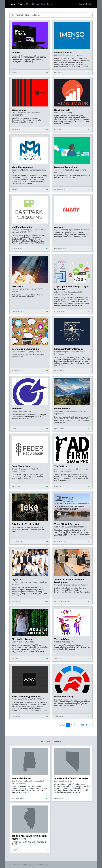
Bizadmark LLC (62, 110)
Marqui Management (22, 167)
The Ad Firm (60, 466)
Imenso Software (63, 53)
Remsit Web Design (64, 696)
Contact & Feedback (40, 865)
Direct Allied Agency (22, 639)
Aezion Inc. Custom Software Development (69, 581)
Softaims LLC (18, 409)
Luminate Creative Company (69, 349)
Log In (82, 4)
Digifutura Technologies (66, 167)
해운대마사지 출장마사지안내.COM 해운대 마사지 (29, 837)
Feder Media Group (21, 466)
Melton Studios (62, 409)
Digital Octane (19, 110)
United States (31, 4)
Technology (27, 865)
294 (82, 725)
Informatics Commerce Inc (25, 349)
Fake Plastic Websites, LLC (25, 524)
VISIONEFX (17, 287)
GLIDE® (16, 53)
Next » (89, 725)
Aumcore (59, 227)
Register (89, 4)
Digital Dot (17, 579)
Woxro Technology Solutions (26, 696)
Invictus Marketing (21, 778)
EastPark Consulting (22, 227)
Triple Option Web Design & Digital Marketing (72, 288)
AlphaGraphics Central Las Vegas (71, 778)
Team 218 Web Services (67, 524)
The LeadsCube (62, 639)
